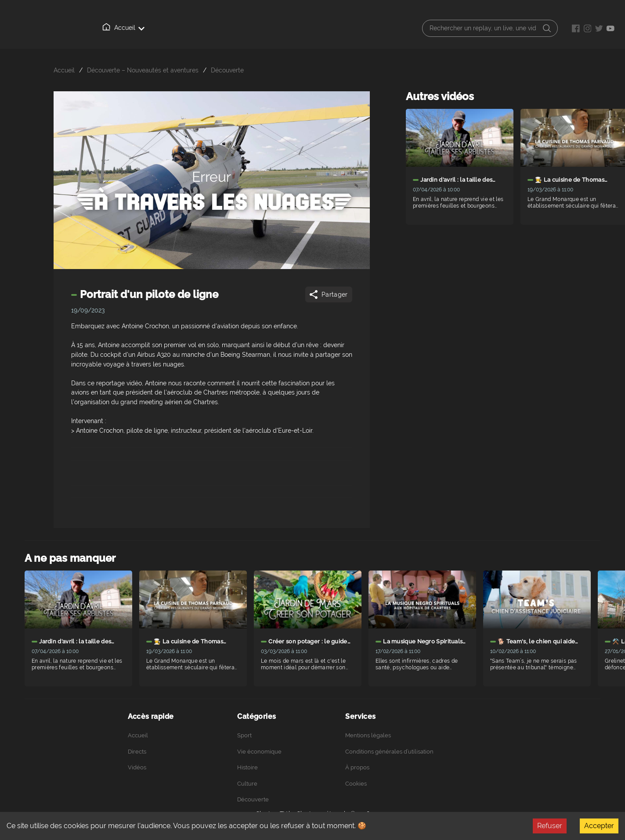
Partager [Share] (328, 294)
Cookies (356, 784)
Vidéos (188, 28)
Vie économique (259, 752)
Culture (247, 784)
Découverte (227, 70)
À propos (228, 28)
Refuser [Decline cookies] (550, 826)
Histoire (247, 767)
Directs (149, 28)
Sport (244, 735)
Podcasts (271, 28)
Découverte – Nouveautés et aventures (143, 70)
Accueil (110, 28)
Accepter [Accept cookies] (599, 826)
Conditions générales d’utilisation (389, 752)
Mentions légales (368, 735)
